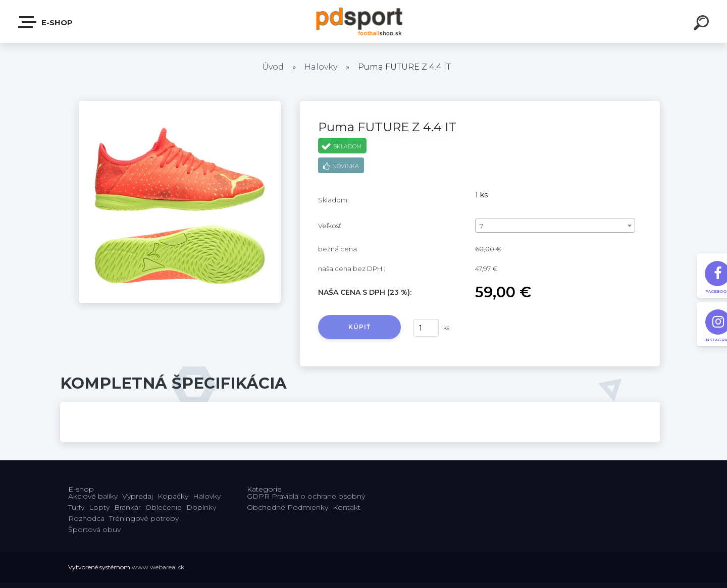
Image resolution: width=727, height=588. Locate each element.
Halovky (321, 67)
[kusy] (426, 328)
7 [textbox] (481, 226)
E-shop (46, 22)
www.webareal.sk (158, 567)
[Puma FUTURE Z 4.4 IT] (180, 104)
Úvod (273, 67)
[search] (703, 24)
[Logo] (364, 21)
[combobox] (555, 226)
